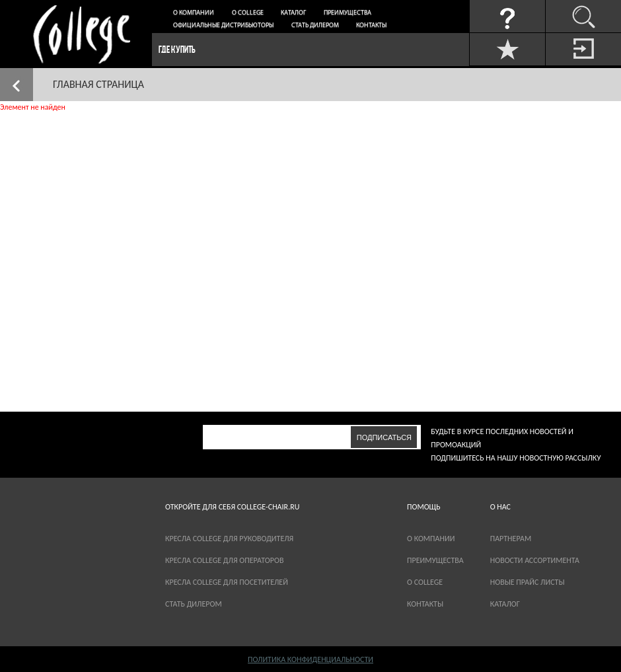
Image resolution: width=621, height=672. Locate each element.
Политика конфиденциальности (310, 659)
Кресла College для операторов (224, 560)
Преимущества (347, 13)
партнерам (511, 539)
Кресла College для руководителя (229, 539)
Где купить (177, 49)
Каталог (293, 13)
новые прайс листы (528, 582)
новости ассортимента (535, 560)
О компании (194, 13)
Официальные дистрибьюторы (223, 25)
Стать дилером (315, 25)
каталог (505, 604)
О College (248, 13)
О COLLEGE (425, 582)
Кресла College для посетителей (227, 582)
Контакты (371, 25)
